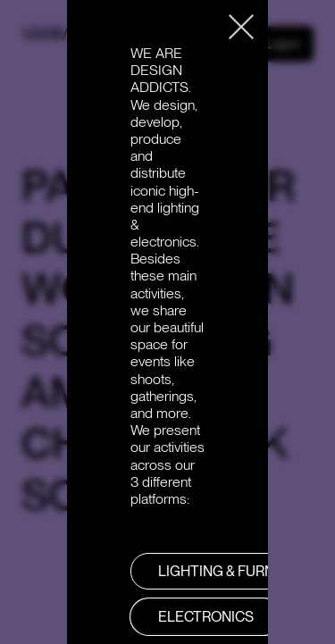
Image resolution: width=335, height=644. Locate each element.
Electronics (206, 617)
